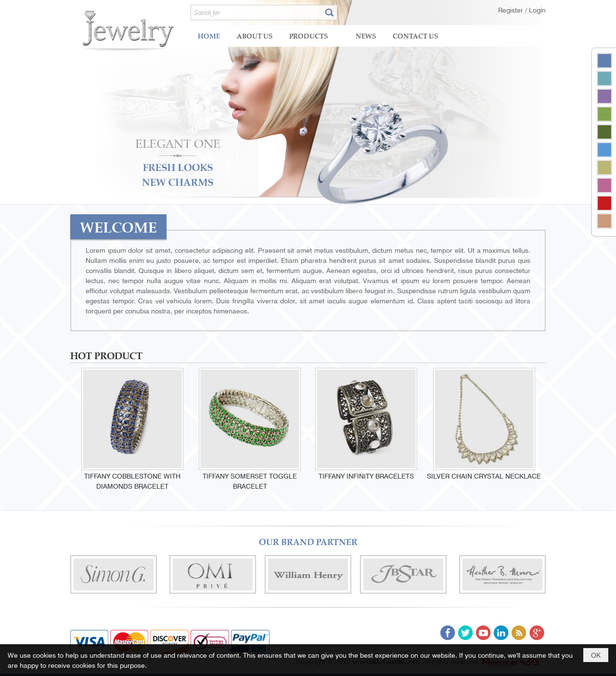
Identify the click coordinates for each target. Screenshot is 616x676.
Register (512, 10)
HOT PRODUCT (106, 355)
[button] (315, 36)
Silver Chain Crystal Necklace (484, 476)
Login (537, 10)
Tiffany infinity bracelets (366, 476)
